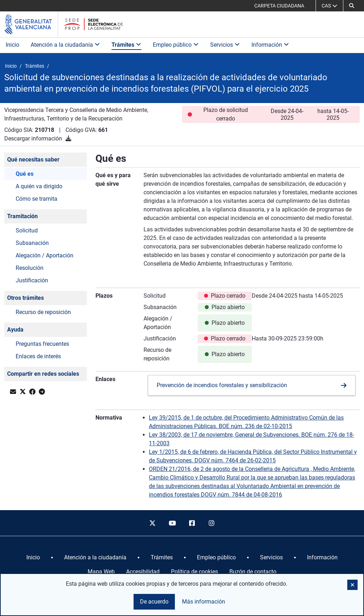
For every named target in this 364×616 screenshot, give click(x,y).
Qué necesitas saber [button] (33, 160)
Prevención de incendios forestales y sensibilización (222, 385)
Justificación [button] (32, 280)
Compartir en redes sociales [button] (43, 374)
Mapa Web (101, 572)
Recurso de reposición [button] (43, 312)
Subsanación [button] (32, 243)
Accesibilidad (143, 572)
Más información (204, 602)
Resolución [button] (30, 268)
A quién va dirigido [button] (39, 186)
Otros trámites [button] (25, 298)
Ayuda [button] (15, 330)
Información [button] (270, 45)
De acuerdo (154, 602)
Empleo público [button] (176, 45)
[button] (352, 6)
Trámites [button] (126, 45)
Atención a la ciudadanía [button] (65, 45)
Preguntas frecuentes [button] (42, 344)
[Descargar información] (68, 138)
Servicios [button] (225, 45)
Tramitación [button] (22, 216)
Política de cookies (194, 572)
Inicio (12, 45)
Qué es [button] (25, 174)
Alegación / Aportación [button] (45, 255)
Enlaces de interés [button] (38, 356)
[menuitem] (33, 558)
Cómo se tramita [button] (37, 199)
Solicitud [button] (27, 230)
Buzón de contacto (253, 572)
